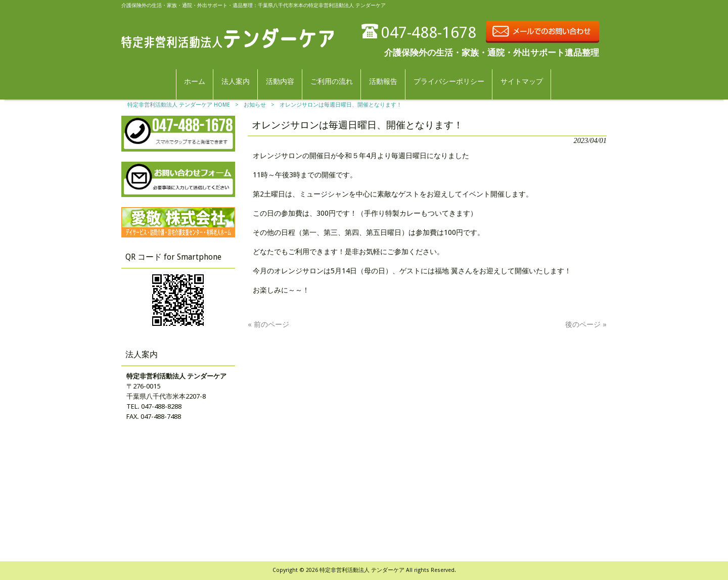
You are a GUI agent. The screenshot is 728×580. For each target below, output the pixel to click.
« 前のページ (268, 324)
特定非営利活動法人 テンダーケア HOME (179, 105)
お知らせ (255, 105)
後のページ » (586, 324)
